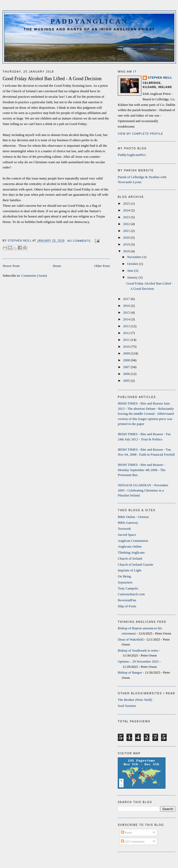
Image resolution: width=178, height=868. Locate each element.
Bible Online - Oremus (133, 517)
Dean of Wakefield (131, 639)
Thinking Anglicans (131, 552)
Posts (127, 832)
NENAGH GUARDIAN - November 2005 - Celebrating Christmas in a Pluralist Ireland (143, 490)
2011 (127, 340)
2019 (127, 244)
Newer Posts (11, 266)
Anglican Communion (133, 541)
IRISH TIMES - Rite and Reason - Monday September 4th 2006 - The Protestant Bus (142, 470)
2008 (127, 360)
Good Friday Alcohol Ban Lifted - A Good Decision (52, 79)
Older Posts (102, 266)
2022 (127, 224)
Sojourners (125, 582)
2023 (127, 217)
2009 (127, 353)
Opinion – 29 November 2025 (138, 661)
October (133, 264)
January (133, 277)
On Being (124, 576)
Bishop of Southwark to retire (138, 650)
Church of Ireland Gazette (135, 564)
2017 (127, 299)
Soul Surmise (127, 706)
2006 (127, 374)
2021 (127, 231)
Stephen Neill (160, 78)
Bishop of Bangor (130, 672)
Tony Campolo (128, 588)
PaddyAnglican (89, 21)
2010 (127, 346)
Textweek (124, 529)
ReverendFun (127, 600)
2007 (127, 367)
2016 (127, 306)
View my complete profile (140, 134)
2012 (127, 333)
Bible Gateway (128, 523)
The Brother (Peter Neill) (135, 700)
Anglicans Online (130, 546)
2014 (127, 319)
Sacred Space (127, 535)
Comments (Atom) (34, 275)
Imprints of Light (130, 570)
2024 (127, 210)
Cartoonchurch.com (131, 594)
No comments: (80, 241)
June (131, 271)
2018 (127, 251)
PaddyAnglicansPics (132, 155)
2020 (127, 238)
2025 (127, 203)
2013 (127, 326)
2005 (127, 381)
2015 (127, 312)
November (135, 257)
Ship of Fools (127, 606)
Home (57, 266)
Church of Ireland (130, 558)
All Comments (133, 841)
